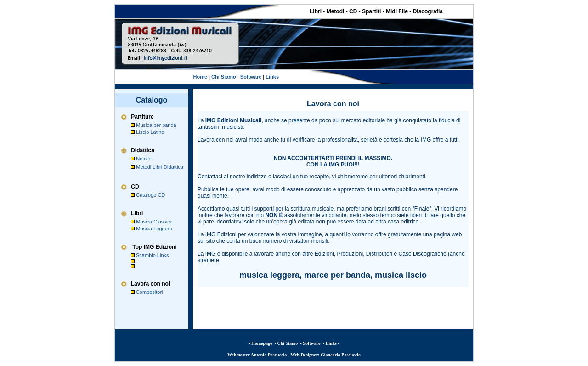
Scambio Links (153, 255)
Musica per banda (156, 125)
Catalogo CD (150, 195)
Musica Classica (154, 222)
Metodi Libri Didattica (160, 167)
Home (201, 77)
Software (250, 77)
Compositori (150, 292)
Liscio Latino (150, 132)
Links (272, 77)
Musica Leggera (154, 229)
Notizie (144, 159)
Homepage (262, 343)
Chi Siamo (223, 77)
